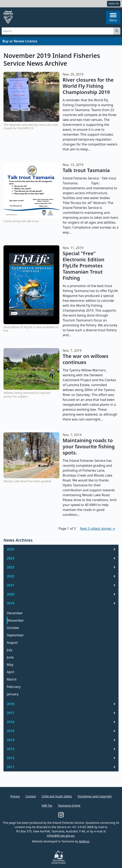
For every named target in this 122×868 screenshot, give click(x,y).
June (10, 657)
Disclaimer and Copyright (95, 796)
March (12, 679)
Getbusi (84, 841)
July (10, 650)
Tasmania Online (69, 805)
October (13, 628)
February (14, 687)
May (10, 665)
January (13, 694)
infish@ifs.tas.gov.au (61, 836)
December (15, 613)
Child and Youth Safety (57, 796)
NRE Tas (47, 805)
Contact (31, 796)
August (12, 643)
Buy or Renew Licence (20, 41)
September (15, 635)
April (10, 672)
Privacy (15, 796)
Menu (113, 18)
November (16, 620)
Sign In (114, 4)
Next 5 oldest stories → (98, 529)
